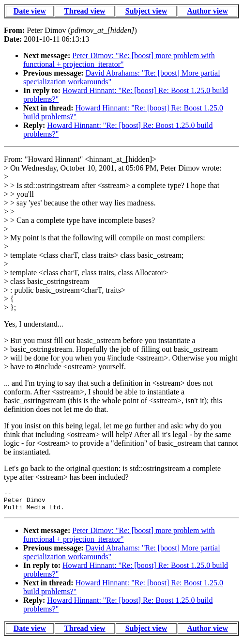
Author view (207, 11)
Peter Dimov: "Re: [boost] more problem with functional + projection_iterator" (119, 60)
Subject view (146, 11)
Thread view (84, 11)
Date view (30, 11)
